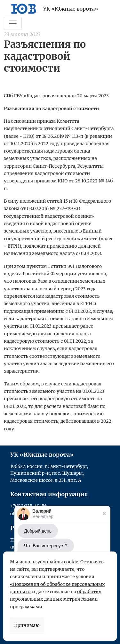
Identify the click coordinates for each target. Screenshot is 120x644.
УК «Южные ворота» (53, 9)
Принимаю (27, 625)
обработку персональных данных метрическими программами (56, 599)
